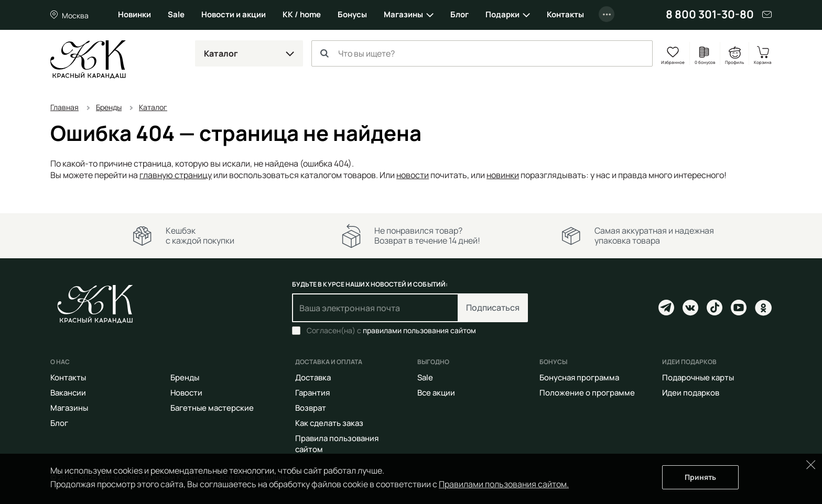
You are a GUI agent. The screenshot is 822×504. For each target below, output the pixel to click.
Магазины (403, 14)
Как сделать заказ (329, 423)
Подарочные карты (698, 377)
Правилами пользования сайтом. (504, 484)
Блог (459, 14)
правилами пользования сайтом (419, 330)
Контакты (565, 14)
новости (413, 175)
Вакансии (68, 393)
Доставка (313, 377)
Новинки (134, 14)
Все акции (436, 393)
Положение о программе (587, 393)
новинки (503, 175)
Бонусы (352, 14)
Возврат (311, 408)
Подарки (502, 14)
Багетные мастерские (212, 408)
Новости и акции (234, 14)
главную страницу (176, 175)
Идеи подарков (691, 393)
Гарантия (312, 393)
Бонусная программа (579, 377)
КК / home (302, 14)
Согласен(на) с (391, 331)
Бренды (185, 377)
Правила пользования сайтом (337, 444)
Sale (176, 14)
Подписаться (493, 308)
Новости (186, 393)
